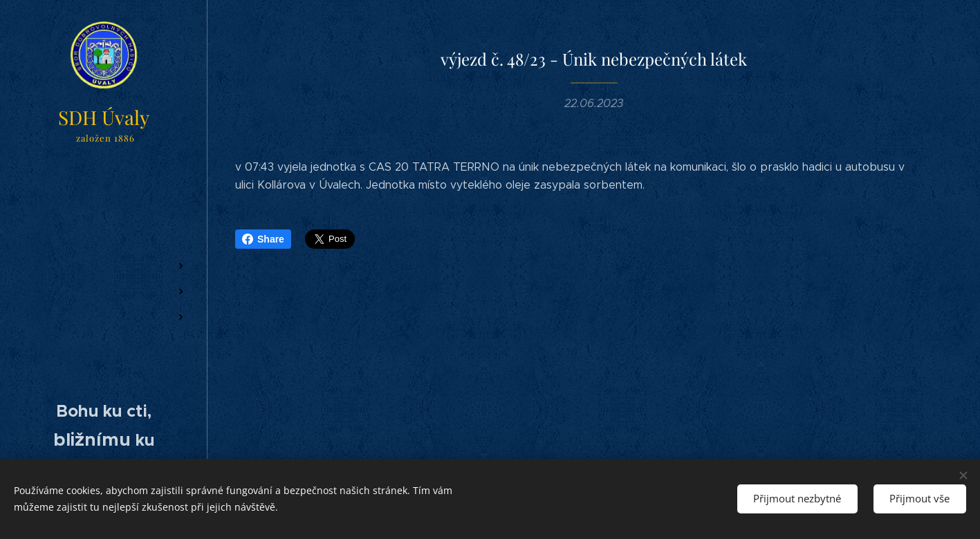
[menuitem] (104, 199)
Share (263, 239)
